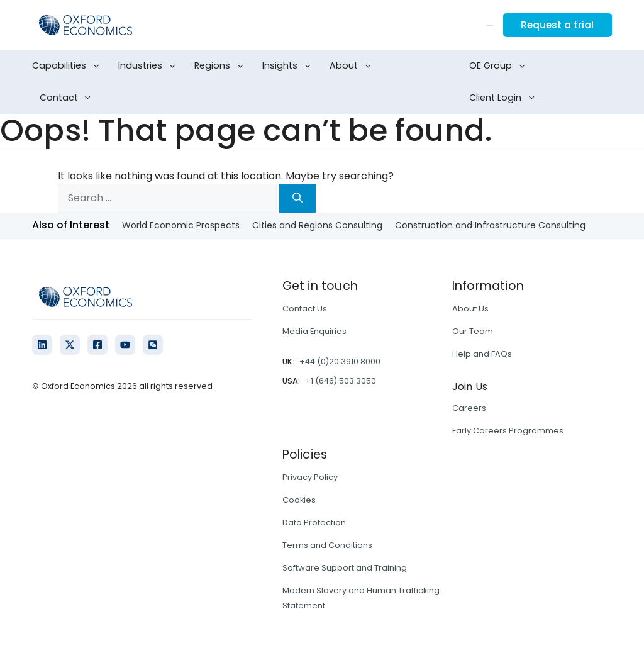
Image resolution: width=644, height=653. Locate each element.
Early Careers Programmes (508, 431)
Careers (469, 408)
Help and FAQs (482, 354)
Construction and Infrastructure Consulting (490, 225)
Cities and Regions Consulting (317, 225)
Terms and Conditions (327, 545)
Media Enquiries (314, 331)
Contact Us (305, 309)
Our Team (473, 331)
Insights (289, 66)
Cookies (299, 500)
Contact (68, 98)
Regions (221, 66)
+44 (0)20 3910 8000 (340, 361)
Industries (149, 66)
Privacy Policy (310, 477)
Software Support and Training (345, 568)
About (353, 66)
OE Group (499, 66)
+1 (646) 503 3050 (341, 381)
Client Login (504, 98)
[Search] (297, 198)
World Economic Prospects (181, 225)
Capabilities (68, 66)
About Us (470, 309)
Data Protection (314, 522)
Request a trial (556, 25)
